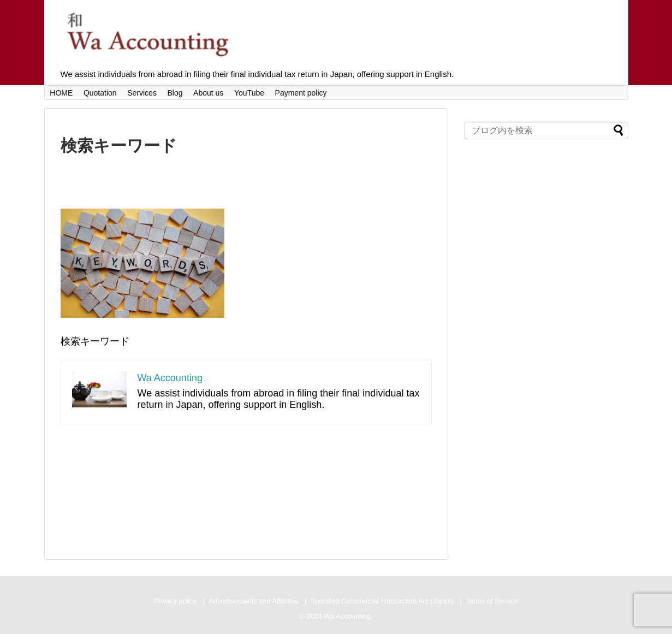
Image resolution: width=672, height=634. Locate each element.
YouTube (249, 93)
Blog (175, 93)
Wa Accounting (170, 378)
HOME (61, 93)
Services (142, 93)
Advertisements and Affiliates (254, 601)
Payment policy (301, 93)
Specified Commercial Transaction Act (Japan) (382, 601)
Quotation (100, 93)
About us (208, 93)
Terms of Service (492, 601)
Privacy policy (175, 601)
